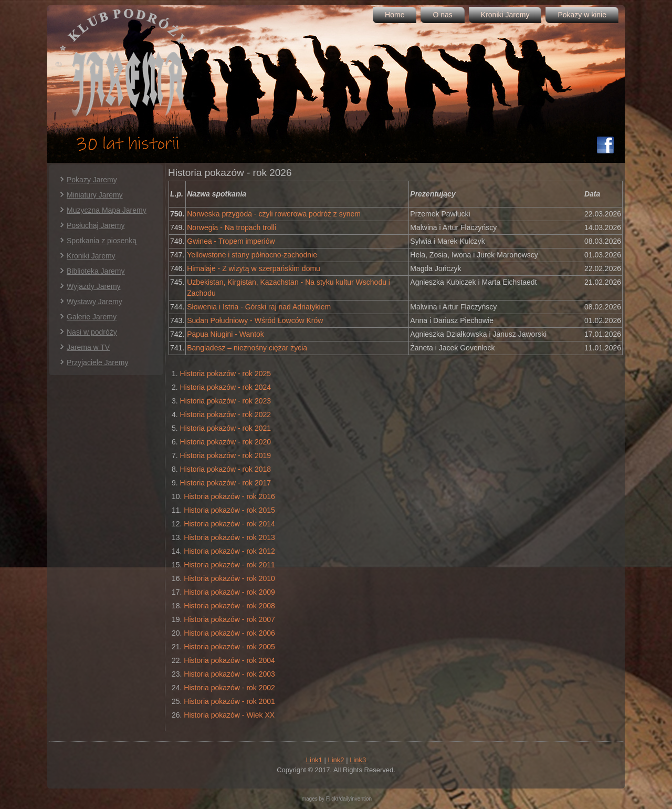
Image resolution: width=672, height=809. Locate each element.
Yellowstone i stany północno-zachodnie (252, 255)
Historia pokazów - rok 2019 (226, 455)
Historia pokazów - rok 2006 (229, 633)
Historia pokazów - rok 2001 (229, 701)
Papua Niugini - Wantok (225, 334)
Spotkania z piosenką (102, 241)
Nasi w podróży (92, 332)
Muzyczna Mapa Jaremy (107, 210)
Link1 (314, 760)
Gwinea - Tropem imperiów (231, 241)
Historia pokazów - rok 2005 (229, 647)
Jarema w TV (88, 347)
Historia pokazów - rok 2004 (229, 660)
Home (395, 15)
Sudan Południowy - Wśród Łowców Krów (255, 320)
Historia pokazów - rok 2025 (226, 374)
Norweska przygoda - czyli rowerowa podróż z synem (274, 214)
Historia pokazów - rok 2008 (229, 606)
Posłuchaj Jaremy (96, 225)
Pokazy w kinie (582, 15)
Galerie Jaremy (92, 317)
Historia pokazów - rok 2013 (229, 537)
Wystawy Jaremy (94, 302)
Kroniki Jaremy (505, 15)
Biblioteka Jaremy (96, 271)
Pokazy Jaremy (92, 180)
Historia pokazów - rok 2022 (226, 414)
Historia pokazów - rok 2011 (229, 565)
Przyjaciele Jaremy (97, 362)
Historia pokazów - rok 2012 (229, 551)
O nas (442, 15)
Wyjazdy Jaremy (94, 286)
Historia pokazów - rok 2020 (226, 442)
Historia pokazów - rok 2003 (229, 674)
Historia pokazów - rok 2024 (226, 387)
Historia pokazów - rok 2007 (229, 619)
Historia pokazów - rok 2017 (226, 483)
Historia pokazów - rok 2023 (226, 401)
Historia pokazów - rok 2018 (226, 469)
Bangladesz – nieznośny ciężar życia (247, 348)
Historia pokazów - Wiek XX (229, 715)
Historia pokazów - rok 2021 (226, 428)
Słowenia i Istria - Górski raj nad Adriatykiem (259, 307)
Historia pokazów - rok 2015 (229, 510)
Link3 (358, 760)
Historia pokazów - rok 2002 (229, 688)
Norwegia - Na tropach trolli (232, 227)
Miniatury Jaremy (95, 195)
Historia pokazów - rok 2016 (229, 496)
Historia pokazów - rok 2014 (229, 524)
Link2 (336, 760)
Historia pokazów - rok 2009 (229, 592)
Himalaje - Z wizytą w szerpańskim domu (254, 268)
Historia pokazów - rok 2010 (229, 578)
